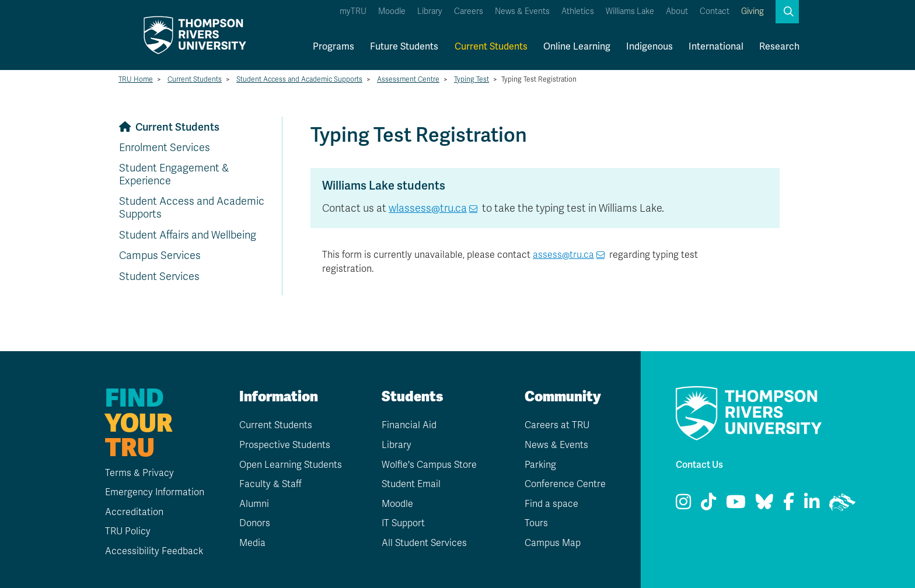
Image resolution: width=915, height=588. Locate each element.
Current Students (491, 46)
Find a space (551, 504)
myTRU (353, 11)
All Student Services (424, 543)
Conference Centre (565, 484)
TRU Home (136, 79)
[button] (787, 12)
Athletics (578, 11)
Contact (715, 11)
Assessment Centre (408, 79)
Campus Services (160, 256)
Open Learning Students (291, 465)
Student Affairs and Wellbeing (188, 235)
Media (252, 543)
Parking (540, 465)
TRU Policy (128, 531)
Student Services (159, 276)
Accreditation (134, 512)
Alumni (254, 504)
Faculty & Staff (270, 484)
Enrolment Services (165, 148)
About (677, 11)
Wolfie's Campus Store (429, 465)
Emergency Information (155, 492)
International (716, 46)
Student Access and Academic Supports (299, 79)
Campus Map (553, 543)
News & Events (522, 11)
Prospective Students (285, 445)
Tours (536, 523)
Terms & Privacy (139, 473)
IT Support (403, 523)
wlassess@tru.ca (428, 208)
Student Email (411, 484)
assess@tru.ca (563, 255)
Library (430, 11)
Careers (469, 11)
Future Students (404, 46)
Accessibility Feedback (154, 551)
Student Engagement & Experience (174, 174)
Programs (333, 46)
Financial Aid (409, 425)
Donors (255, 523)
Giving (752, 11)
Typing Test (472, 79)
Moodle (392, 11)
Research (779, 46)
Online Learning (577, 46)
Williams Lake (630, 11)
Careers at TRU (557, 425)
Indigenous (649, 46)
